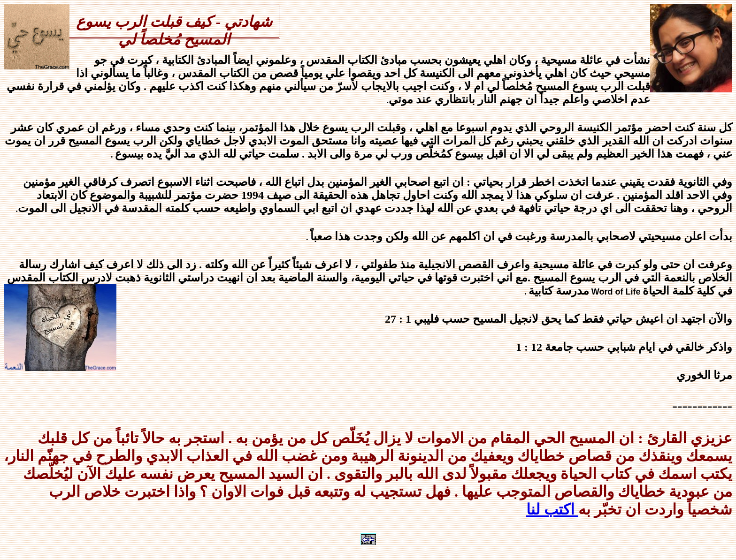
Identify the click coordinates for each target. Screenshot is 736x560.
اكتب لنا (552, 509)
